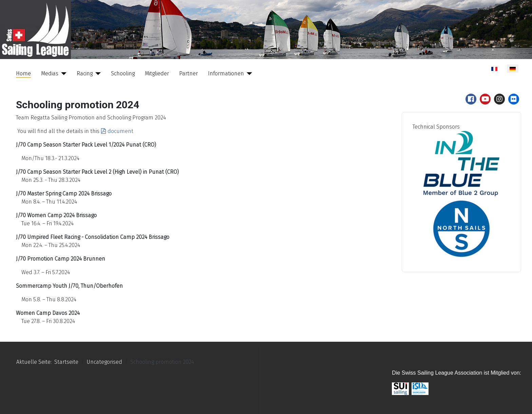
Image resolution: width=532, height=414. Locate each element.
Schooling (123, 73)
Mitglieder (157, 73)
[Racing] (97, 74)
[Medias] (62, 74)
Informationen (226, 73)
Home (23, 73)
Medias (50, 73)
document (117, 131)
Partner (188, 73)
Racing (85, 73)
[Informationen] (248, 74)
